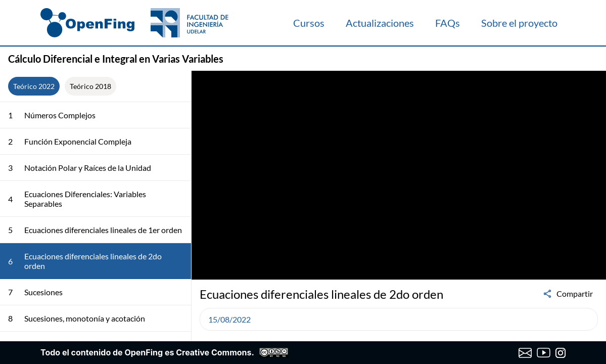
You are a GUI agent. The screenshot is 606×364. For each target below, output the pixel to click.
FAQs (448, 23)
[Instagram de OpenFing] (561, 353)
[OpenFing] (134, 23)
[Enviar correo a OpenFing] (525, 353)
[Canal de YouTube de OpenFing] (544, 353)
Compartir (568, 294)
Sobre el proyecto (519, 23)
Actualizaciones (380, 23)
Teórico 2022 (34, 86)
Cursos (309, 23)
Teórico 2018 (90, 86)
